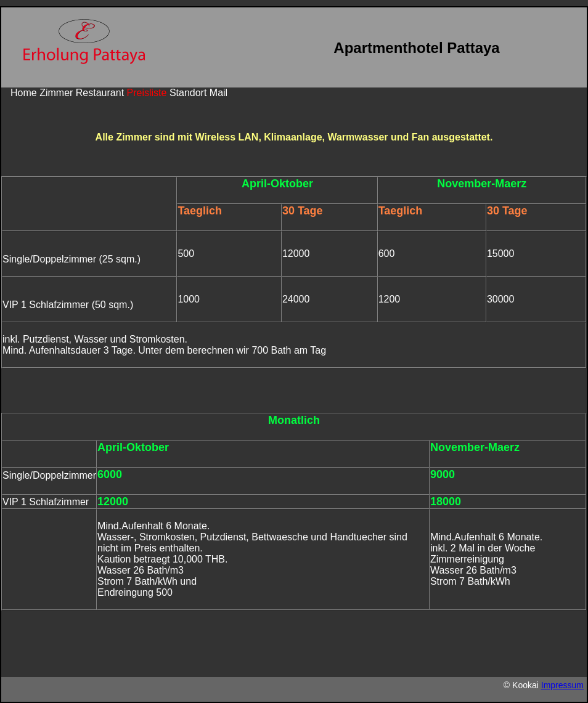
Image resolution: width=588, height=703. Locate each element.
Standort (188, 93)
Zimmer (56, 93)
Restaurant (100, 93)
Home (24, 93)
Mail (218, 93)
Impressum (562, 685)
